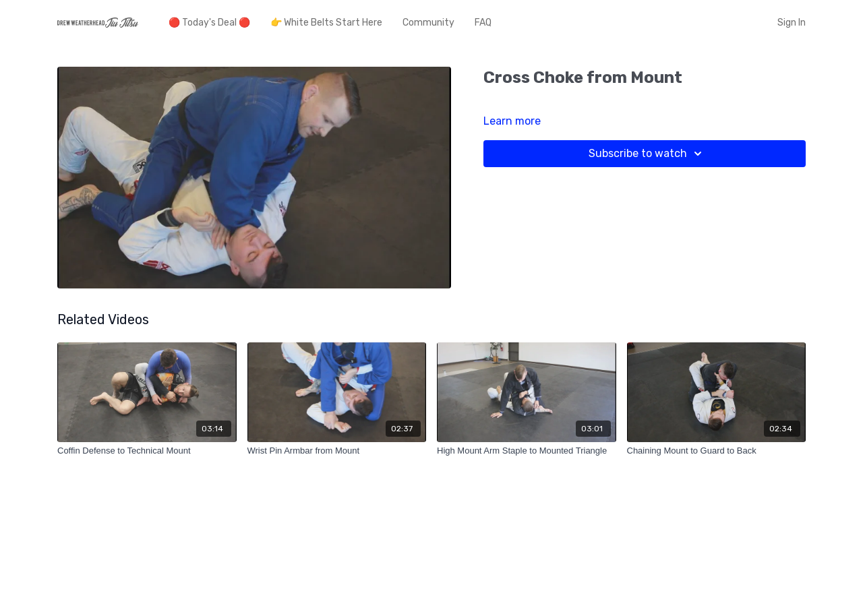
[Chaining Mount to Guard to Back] (717, 451)
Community (428, 23)
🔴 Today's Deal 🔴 (209, 23)
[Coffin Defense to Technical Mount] (147, 451)
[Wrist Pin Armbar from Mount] (337, 451)
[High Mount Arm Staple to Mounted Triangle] (527, 451)
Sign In (792, 23)
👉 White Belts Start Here (326, 23)
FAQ (483, 23)
